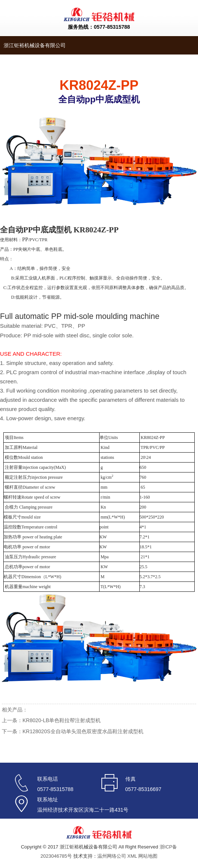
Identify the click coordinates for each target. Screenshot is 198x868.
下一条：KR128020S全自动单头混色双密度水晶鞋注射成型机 (73, 731)
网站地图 (148, 856)
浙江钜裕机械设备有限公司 (35, 45)
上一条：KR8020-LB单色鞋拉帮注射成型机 (51, 720)
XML (132, 856)
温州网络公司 (112, 856)
